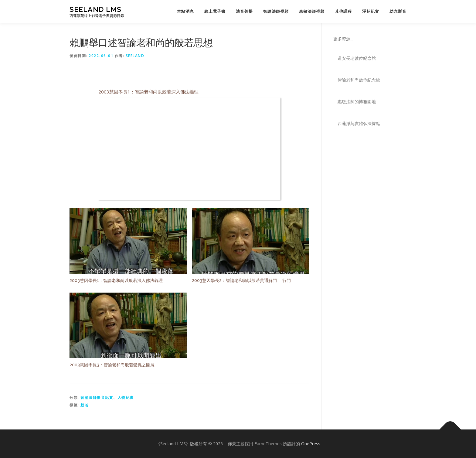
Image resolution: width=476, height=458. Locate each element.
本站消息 (185, 11)
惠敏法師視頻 (312, 11)
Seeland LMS (95, 9)
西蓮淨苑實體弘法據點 (359, 123)
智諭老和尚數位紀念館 (359, 80)
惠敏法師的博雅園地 (357, 102)
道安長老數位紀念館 (357, 58)
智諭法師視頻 (276, 11)
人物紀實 (126, 397)
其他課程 (343, 11)
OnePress (311, 444)
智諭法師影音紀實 (97, 397)
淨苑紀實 (371, 11)
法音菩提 (244, 11)
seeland (135, 56)
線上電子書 (215, 11)
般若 (85, 405)
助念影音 (398, 11)
